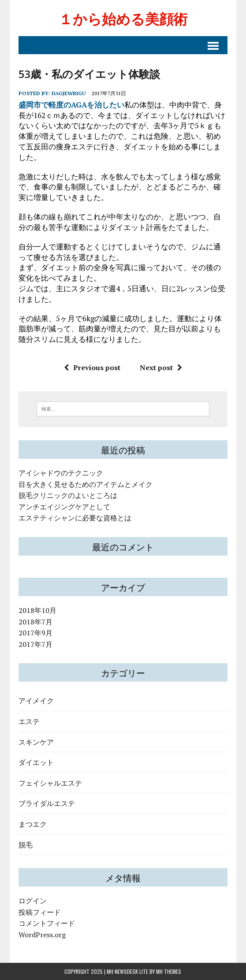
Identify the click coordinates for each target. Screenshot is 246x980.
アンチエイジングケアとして (64, 507)
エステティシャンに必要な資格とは (75, 518)
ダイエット (36, 762)
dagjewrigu (69, 93)
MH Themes (169, 971)
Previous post (92, 367)
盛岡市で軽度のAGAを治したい (71, 105)
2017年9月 (35, 633)
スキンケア (36, 742)
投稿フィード (40, 912)
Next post (161, 367)
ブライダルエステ (47, 803)
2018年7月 (35, 622)
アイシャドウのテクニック (61, 473)
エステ (29, 721)
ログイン (33, 901)
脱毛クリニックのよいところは (68, 495)
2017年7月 (35, 644)
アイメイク (36, 700)
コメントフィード (47, 923)
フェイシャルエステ (50, 783)
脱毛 (26, 844)
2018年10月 (37, 610)
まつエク (33, 824)
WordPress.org (42, 935)
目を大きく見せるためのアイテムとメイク (86, 484)
